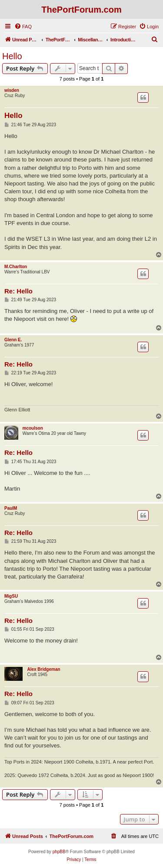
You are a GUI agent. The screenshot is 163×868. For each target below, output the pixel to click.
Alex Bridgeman (43, 669)
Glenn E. (13, 340)
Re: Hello (18, 291)
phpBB (59, 852)
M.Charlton (16, 267)
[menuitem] (23, 27)
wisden (12, 90)
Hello (12, 56)
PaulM (11, 508)
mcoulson (33, 428)
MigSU (11, 596)
